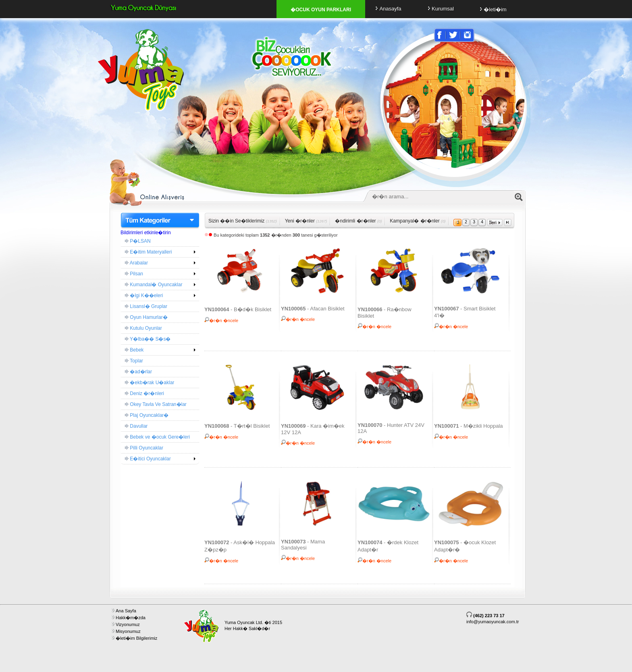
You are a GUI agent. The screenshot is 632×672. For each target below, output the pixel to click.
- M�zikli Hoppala (469, 426)
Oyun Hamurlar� (146, 317)
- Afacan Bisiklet (313, 309)
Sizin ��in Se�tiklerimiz (243, 221)
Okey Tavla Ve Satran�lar (156, 404)
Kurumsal (440, 9)
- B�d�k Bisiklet (238, 309)
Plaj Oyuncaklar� (147, 415)
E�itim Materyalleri (148, 252)
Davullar (136, 426)
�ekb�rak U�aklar (150, 383)
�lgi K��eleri (144, 295)
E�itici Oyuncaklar (148, 459)
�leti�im (492, 9)
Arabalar (136, 263)
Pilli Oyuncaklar (144, 448)
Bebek (134, 350)
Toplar (134, 361)
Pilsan (134, 274)
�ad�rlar (138, 372)
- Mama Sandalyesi (303, 545)
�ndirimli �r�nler (358, 221)
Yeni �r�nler (306, 221)
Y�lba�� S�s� (148, 339)
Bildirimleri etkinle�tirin (146, 233)
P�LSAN (138, 241)
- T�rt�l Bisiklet (237, 426)
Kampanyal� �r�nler (418, 221)
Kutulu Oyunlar (143, 328)
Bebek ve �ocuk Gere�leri (157, 437)
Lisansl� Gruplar (146, 306)
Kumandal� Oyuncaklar (154, 285)
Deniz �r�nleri (144, 393)
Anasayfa (387, 9)
